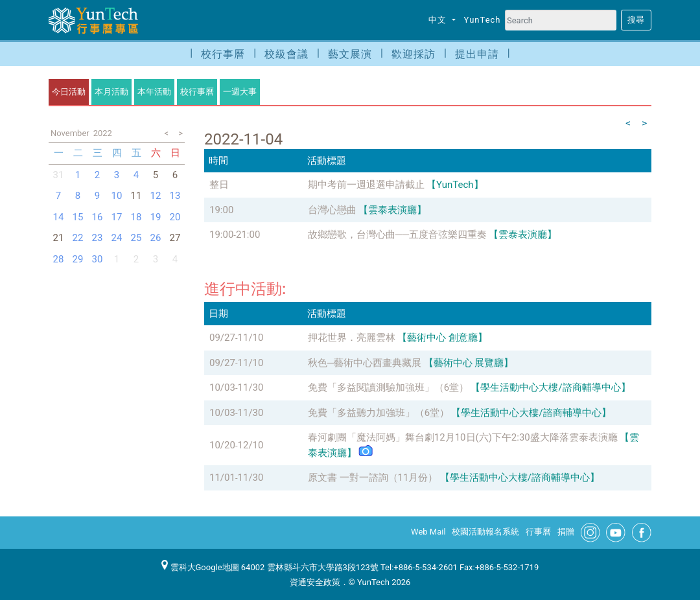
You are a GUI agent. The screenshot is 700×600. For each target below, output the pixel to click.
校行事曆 (223, 54)
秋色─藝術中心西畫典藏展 (365, 363)
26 (156, 238)
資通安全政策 (315, 582)
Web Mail (428, 532)
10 (117, 196)
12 (156, 196)
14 (59, 217)
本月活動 (111, 92)
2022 (103, 133)
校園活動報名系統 (485, 532)
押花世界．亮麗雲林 (352, 338)
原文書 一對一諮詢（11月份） (373, 478)
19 (156, 217)
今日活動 (69, 92)
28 (59, 259)
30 (98, 259)
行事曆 (538, 532)
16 (98, 217)
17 (117, 217)
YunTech (483, 20)
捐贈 (566, 532)
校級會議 (286, 54)
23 (98, 238)
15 (78, 217)
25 (136, 238)
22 (78, 238)
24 (117, 238)
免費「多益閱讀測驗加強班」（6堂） (388, 387)
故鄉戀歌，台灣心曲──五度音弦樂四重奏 (397, 235)
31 (59, 175)
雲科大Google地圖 (200, 567)
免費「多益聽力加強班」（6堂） (379, 413)
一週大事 (240, 92)
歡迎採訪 (414, 54)
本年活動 (154, 92)
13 (175, 196)
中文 (439, 20)
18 (136, 217)
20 (175, 217)
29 (78, 259)
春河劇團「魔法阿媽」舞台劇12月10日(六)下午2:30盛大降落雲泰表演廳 (463, 437)
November (70, 133)
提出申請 (477, 54)
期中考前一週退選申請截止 (366, 185)
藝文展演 (350, 54)
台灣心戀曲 (332, 210)
